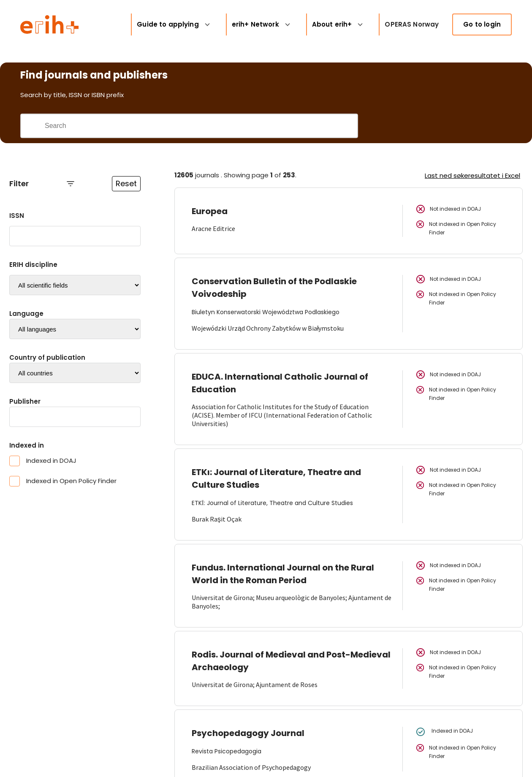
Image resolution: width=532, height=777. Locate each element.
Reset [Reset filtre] (126, 183)
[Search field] (201, 126)
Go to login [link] (482, 24)
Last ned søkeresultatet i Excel (472, 175)
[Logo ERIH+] (50, 24)
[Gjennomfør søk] (33, 126)
